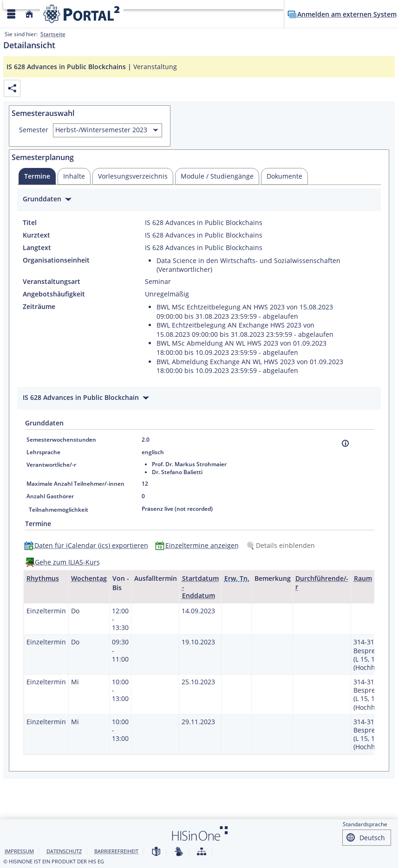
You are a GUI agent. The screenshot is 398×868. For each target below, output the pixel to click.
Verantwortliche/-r (51, 465)
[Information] (345, 443)
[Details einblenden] (282, 545)
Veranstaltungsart (52, 282)
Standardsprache (365, 824)
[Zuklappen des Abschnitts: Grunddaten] (199, 200)
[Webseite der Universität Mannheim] (82, 14)
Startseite (53, 34)
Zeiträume (39, 307)
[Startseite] (29, 14)
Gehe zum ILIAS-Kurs (67, 562)
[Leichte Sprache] (156, 852)
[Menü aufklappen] (11, 14)
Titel (30, 223)
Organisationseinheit (56, 260)
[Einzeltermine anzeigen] (199, 545)
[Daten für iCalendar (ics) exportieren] (88, 545)
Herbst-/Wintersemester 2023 (101, 130)
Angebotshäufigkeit (54, 294)
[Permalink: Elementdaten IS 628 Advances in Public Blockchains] (12, 88)
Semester (34, 130)
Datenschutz (64, 851)
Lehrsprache (43, 452)
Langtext (37, 248)
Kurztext (36, 235)
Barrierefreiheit (116, 851)
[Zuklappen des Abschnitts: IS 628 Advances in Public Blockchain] (199, 399)
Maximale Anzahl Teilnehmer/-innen (75, 484)
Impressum (19, 851)
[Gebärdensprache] (179, 852)
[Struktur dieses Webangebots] (202, 852)
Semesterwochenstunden (61, 440)
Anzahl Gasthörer (50, 496)
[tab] (37, 176)
